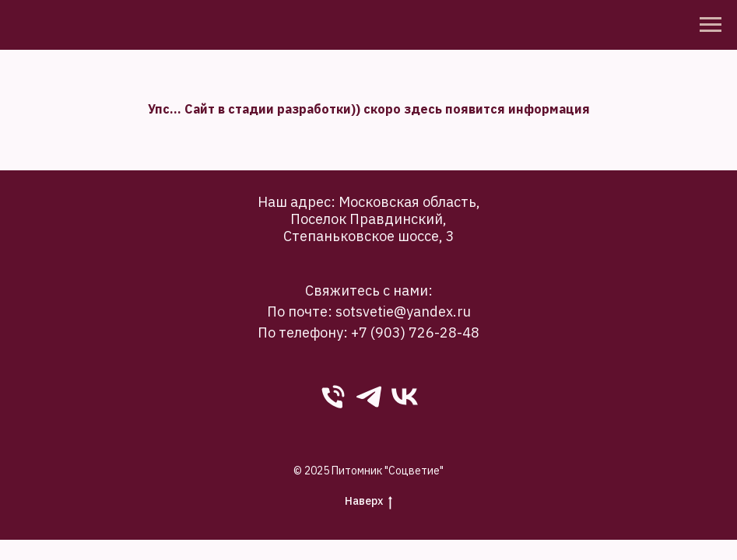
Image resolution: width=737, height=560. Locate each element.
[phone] (333, 397)
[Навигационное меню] (711, 25)
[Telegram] (369, 397)
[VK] (405, 397)
